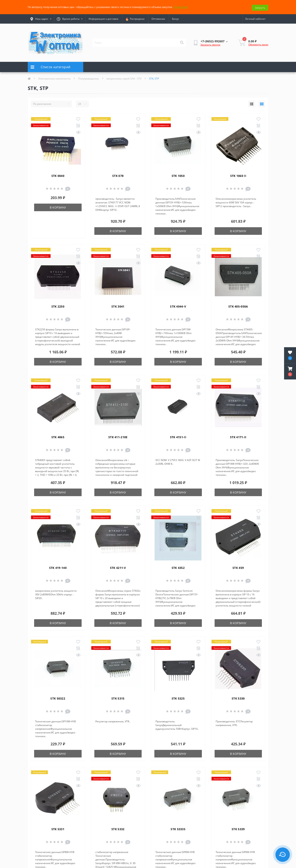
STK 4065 (58, 436)
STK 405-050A (238, 305)
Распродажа (135, 18)
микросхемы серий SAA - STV (124, 77)
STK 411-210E (118, 436)
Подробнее (181, 6)
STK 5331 (58, 828)
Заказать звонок (210, 44)
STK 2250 (58, 305)
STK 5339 (238, 828)
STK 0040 (58, 175)
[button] (290, 371)
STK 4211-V (118, 567)
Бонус (176, 18)
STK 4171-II (238, 436)
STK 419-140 (58, 567)
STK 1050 (178, 175)
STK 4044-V (178, 305)
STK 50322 (58, 697)
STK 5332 (118, 828)
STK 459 (238, 567)
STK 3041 (118, 305)
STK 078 (118, 175)
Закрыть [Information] (260, 6)
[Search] (182, 41)
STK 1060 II (238, 175)
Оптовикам (158, 18)
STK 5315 (118, 697)
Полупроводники (88, 77)
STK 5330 (238, 697)
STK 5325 (178, 697)
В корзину (58, 206)
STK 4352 (178, 567)
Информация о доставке (103, 18)
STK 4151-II (178, 436)
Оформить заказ (258, 43)
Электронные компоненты (54, 77)
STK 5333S (178, 828)
